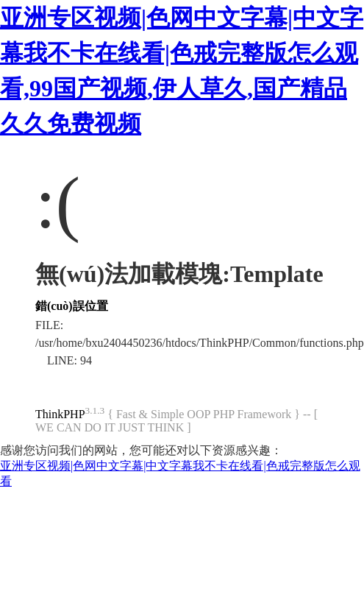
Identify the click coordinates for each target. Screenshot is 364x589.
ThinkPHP (60, 414)
